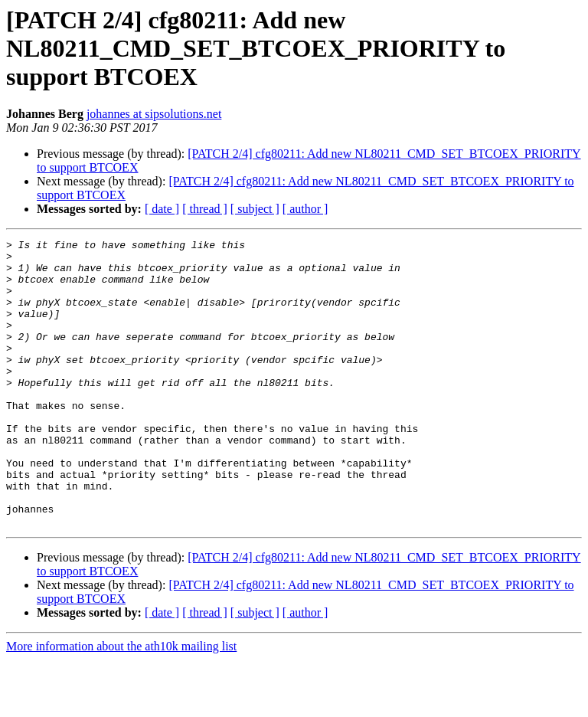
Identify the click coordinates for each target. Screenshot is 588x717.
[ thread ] (205, 209)
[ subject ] (255, 209)
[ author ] (305, 209)
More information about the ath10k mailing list (121, 704)
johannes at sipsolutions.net (154, 114)
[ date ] (162, 209)
